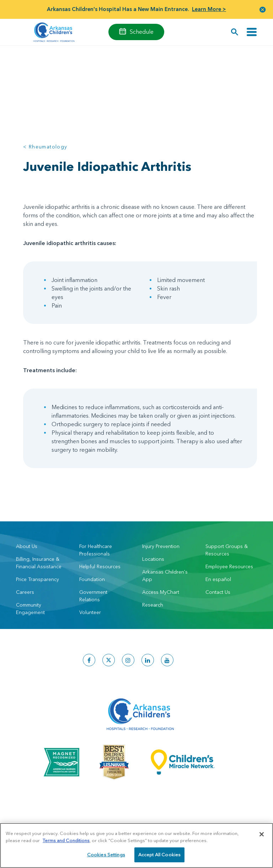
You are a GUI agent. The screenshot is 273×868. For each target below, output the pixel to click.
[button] (263, 9)
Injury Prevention (161, 546)
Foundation (92, 579)
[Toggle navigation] (252, 32)
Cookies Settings (106, 857)
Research (153, 605)
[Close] (262, 836)
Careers (25, 592)
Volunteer (90, 612)
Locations (153, 559)
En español (218, 579)
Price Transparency (38, 579)
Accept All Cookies (159, 857)
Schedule (142, 32)
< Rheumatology (45, 147)
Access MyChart (161, 592)
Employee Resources (229, 566)
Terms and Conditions (66, 842)
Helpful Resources (100, 566)
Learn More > (209, 9)
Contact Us (218, 592)
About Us (27, 546)
